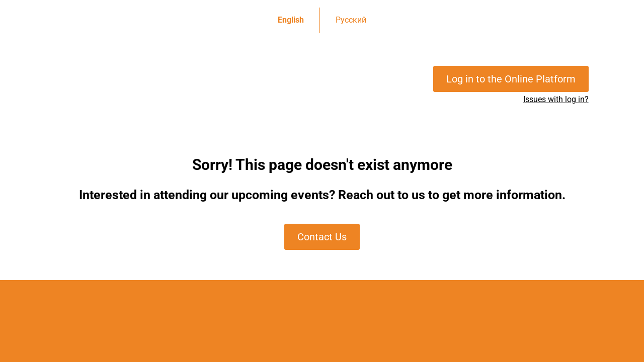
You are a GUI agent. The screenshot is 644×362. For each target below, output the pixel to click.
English (291, 20)
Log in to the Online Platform (511, 79)
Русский (351, 20)
